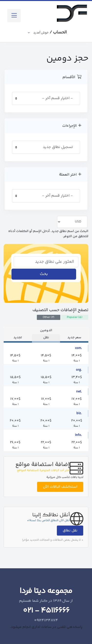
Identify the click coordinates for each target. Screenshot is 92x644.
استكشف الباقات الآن (60, 487)
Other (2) (49, 317)
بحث (44, 274)
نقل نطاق (70, 531)
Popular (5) (75, 317)
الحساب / (50, 32)
